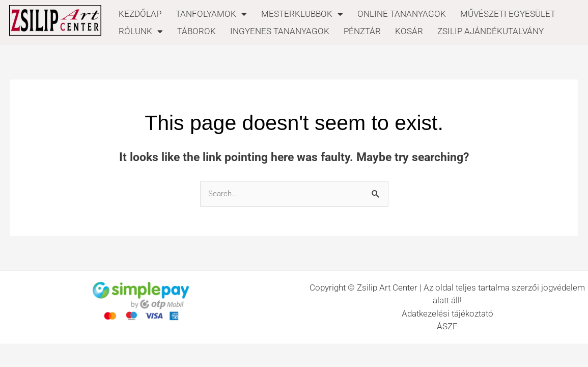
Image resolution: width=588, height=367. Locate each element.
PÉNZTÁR (362, 31)
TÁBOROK (197, 31)
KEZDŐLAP (140, 14)
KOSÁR (409, 31)
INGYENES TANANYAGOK (280, 31)
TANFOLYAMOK (211, 14)
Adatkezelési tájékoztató (447, 313)
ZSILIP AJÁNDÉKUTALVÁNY (491, 31)
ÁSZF (447, 326)
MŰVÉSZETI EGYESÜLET (508, 14)
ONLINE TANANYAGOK (402, 14)
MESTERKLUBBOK (302, 14)
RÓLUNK (141, 31)
